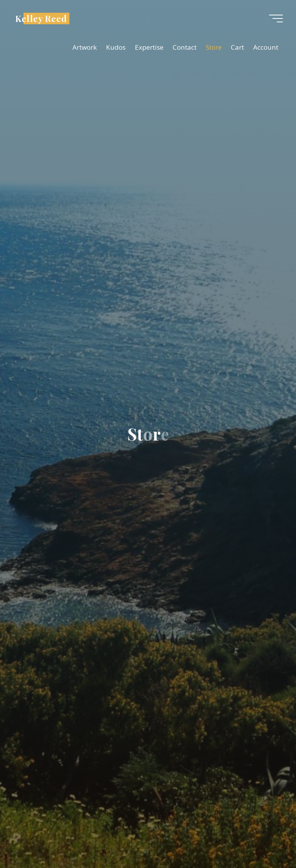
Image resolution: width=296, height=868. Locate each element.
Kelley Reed (41, 18)
